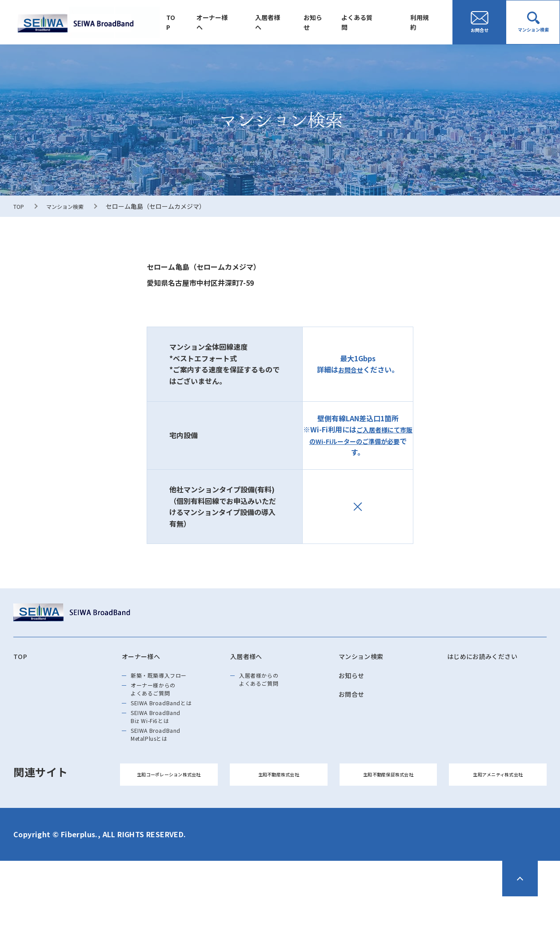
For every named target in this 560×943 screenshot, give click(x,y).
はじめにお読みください (492, 658)
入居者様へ (284, 22)
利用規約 (424, 22)
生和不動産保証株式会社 (388, 816)
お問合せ (351, 369)
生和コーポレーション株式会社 (169, 816)
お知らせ (325, 22)
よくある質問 (365, 22)
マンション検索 (70, 206)
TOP (193, 22)
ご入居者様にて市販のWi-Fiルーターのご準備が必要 (358, 435)
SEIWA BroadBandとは (173, 722)
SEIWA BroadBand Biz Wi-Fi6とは (165, 742)
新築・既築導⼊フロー (170, 681)
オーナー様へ (232, 22)
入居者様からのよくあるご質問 (268, 686)
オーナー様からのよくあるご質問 (163, 701)
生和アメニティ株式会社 (498, 816)
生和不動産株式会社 (279, 816)
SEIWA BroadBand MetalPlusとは (165, 768)
